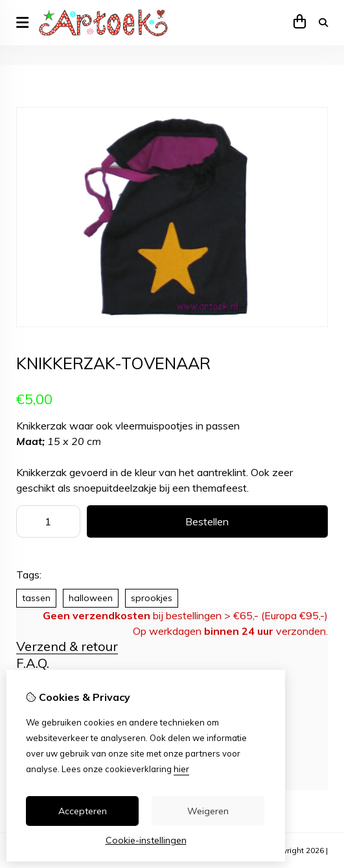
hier (181, 769)
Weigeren (208, 811)
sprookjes (152, 598)
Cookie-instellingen (146, 840)
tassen (36, 598)
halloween (91, 598)
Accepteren (83, 811)
